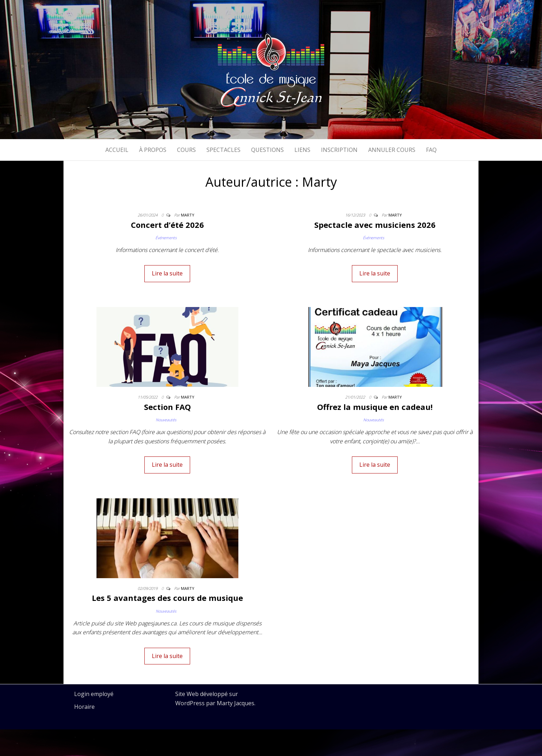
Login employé (94, 694)
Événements (166, 238)
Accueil (117, 150)
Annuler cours (392, 150)
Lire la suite (167, 273)
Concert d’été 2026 (167, 225)
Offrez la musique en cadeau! (375, 407)
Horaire (84, 707)
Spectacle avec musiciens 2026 (375, 225)
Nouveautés (166, 420)
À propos (153, 150)
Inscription (339, 150)
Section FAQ (167, 407)
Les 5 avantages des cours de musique (167, 598)
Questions (267, 150)
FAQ (431, 150)
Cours (186, 150)
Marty (188, 215)
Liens (302, 150)
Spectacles (223, 150)
